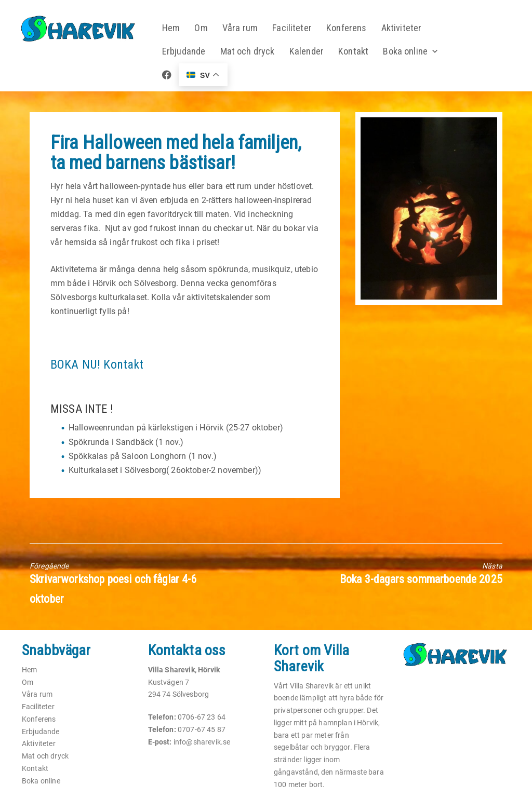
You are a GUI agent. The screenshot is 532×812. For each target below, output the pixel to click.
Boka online (410, 52)
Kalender (311, 52)
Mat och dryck (251, 52)
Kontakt (357, 52)
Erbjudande (187, 52)
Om (205, 28)
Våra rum (244, 28)
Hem (174, 28)
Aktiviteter (406, 28)
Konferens (351, 28)
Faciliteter (296, 28)
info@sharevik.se (202, 742)
